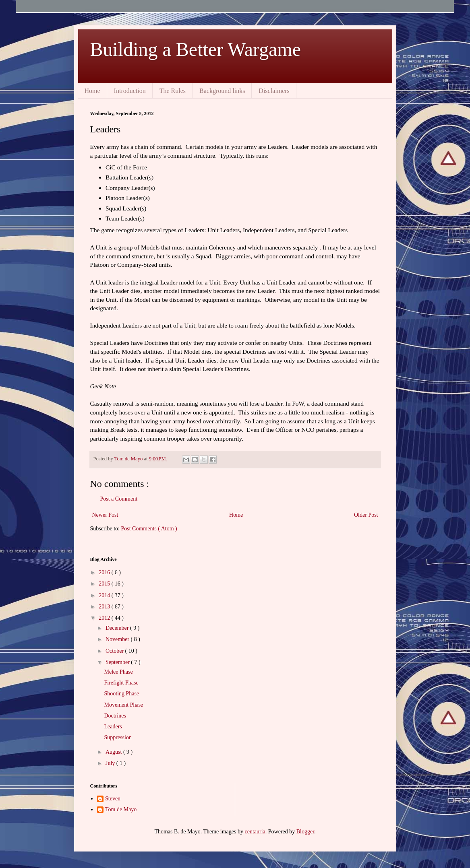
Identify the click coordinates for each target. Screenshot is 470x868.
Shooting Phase (121, 694)
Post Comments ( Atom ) (149, 529)
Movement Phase (123, 705)
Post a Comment (119, 499)
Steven (113, 799)
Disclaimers (274, 91)
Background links (222, 91)
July (111, 763)
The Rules (173, 91)
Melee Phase (118, 672)
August (114, 752)
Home (92, 91)
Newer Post (105, 515)
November (118, 639)
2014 (105, 595)
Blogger (305, 832)
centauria (255, 832)
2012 (105, 618)
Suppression (118, 737)
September (118, 662)
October (115, 651)
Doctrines (115, 716)
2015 (105, 584)
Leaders (113, 727)
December (118, 628)
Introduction (130, 91)
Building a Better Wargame (196, 49)
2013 (105, 607)
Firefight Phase (121, 683)
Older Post (366, 515)
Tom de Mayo (121, 809)
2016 (105, 572)
